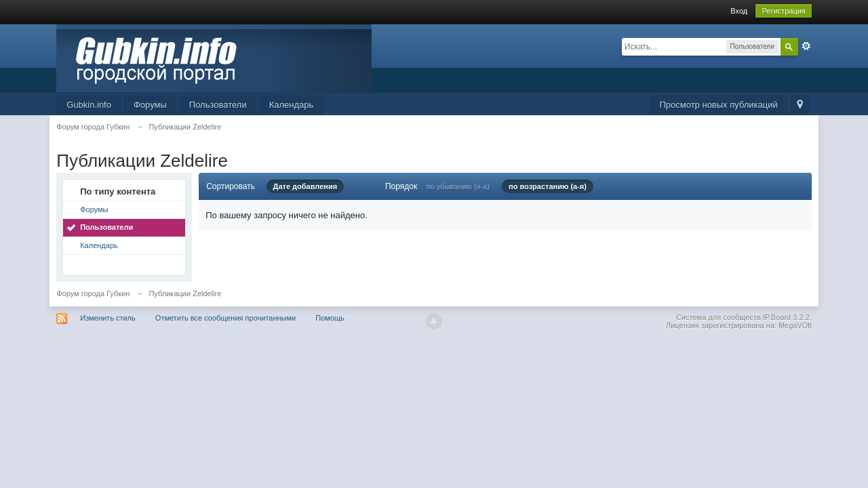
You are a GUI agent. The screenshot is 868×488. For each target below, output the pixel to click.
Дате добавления (305, 186)
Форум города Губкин (93, 293)
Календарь (292, 105)
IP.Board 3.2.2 (786, 317)
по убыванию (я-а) (458, 186)
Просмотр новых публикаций (718, 105)
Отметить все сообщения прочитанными (225, 318)
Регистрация (783, 11)
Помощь (330, 318)
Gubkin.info (89, 105)
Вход (739, 11)
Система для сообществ (718, 317)
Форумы (150, 105)
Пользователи (218, 105)
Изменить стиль (108, 318)
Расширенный (806, 46)
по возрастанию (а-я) (548, 186)
